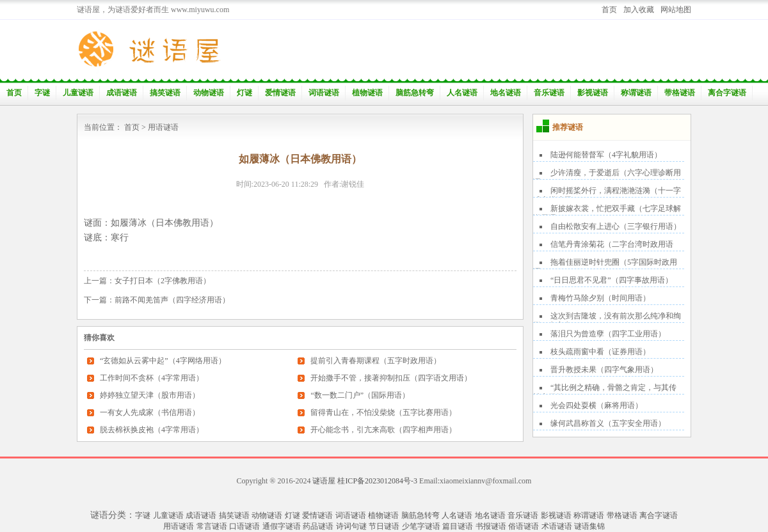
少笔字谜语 (421, 526)
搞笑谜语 (165, 93)
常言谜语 (212, 526)
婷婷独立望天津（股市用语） (150, 395)
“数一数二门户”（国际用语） (360, 395)
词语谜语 (324, 93)
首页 (609, 10)
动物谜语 (209, 93)
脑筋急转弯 (415, 93)
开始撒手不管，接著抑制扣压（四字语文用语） (391, 378)
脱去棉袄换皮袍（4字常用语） (152, 430)
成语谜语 (122, 93)
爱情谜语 (280, 93)
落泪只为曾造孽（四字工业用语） (608, 334)
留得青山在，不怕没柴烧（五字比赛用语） (383, 412)
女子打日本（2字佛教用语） (163, 281)
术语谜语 (557, 526)
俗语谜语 (524, 526)
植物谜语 (367, 93)
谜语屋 (324, 481)
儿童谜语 (78, 93)
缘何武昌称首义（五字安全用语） (608, 423)
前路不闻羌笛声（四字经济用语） (172, 300)
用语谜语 (163, 127)
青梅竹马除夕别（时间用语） (600, 298)
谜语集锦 (589, 526)
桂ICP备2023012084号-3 (377, 481)
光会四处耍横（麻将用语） (596, 405)
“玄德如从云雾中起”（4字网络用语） (163, 361)
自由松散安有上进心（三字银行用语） (616, 226)
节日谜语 (384, 526)
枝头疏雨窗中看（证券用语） (600, 352)
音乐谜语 (549, 93)
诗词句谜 (351, 526)
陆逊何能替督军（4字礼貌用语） (606, 155)
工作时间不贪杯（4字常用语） (152, 378)
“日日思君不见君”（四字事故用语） (612, 280)
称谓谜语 (636, 93)
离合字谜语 (727, 93)
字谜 (42, 93)
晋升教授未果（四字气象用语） (604, 370)
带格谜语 (680, 93)
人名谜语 (462, 93)
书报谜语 (491, 526)
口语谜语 (244, 526)
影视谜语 (593, 93)
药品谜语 (318, 526)
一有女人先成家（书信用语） (150, 412)
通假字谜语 (282, 526)
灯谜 (244, 93)
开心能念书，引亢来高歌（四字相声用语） (383, 430)
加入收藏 (639, 10)
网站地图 (676, 10)
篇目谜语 (458, 526)
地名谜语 (506, 93)
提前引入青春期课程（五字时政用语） (376, 361)
